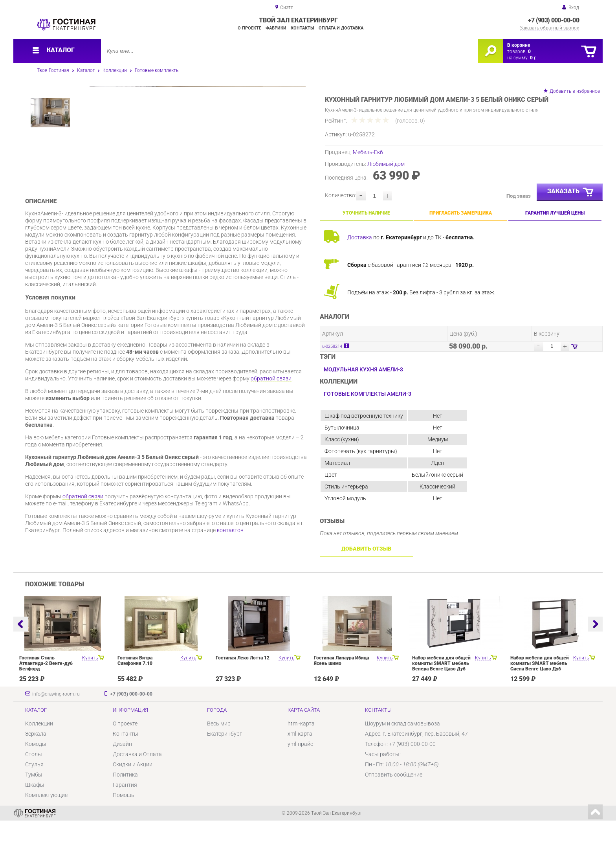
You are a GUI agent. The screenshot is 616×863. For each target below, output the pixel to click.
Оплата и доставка (341, 28)
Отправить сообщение (394, 817)
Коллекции (115, 70)
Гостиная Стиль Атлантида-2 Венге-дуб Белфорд (46, 706)
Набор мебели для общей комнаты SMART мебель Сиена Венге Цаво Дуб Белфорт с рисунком (540, 709)
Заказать (571, 193)
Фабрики (276, 28)
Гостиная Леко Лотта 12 (243, 700)
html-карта (301, 766)
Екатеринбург (225, 776)
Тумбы (34, 817)
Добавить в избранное (575, 91)
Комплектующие (46, 837)
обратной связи (271, 442)
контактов (230, 594)
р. (534, 58)
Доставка (360, 237)
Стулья (34, 807)
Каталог (86, 70)
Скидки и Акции (133, 807)
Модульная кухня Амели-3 (363, 369)
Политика (125, 817)
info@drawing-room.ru (56, 736)
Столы (34, 797)
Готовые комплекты (157, 70)
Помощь (124, 837)
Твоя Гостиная (53, 70)
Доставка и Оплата (137, 797)
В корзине (519, 45)
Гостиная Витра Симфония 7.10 (135, 703)
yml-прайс (300, 786)
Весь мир (219, 766)
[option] (198, 167)
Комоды (36, 786)
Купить (90, 700)
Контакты (302, 28)
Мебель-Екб (368, 152)
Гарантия (125, 827)
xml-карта (300, 776)
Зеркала (36, 776)
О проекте (249, 28)
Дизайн (122, 786)
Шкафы (35, 827)
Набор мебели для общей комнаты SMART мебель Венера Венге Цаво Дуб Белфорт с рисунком (441, 709)
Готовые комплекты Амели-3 (368, 394)
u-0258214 (332, 346)
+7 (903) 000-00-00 (554, 20)
